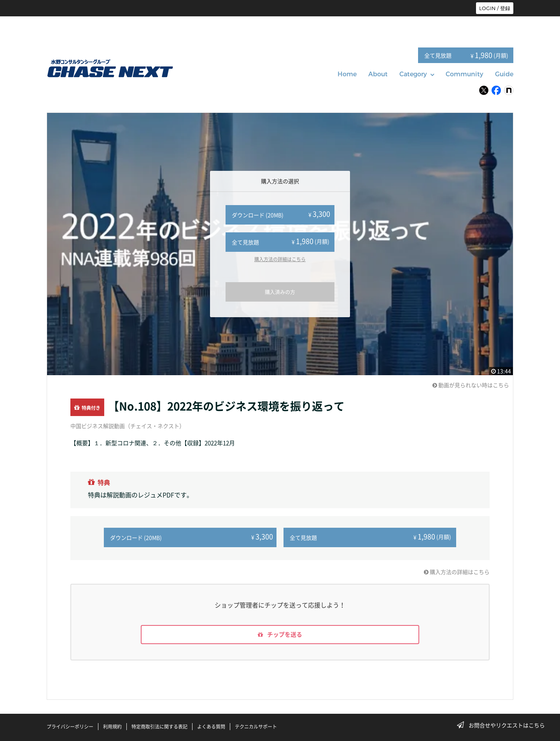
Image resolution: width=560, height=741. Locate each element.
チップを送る (280, 634)
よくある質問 (211, 727)
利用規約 (112, 727)
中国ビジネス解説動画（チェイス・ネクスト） (128, 426)
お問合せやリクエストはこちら (503, 725)
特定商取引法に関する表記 (159, 727)
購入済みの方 (280, 292)
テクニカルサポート (256, 727)
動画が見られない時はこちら (471, 385)
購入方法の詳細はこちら (280, 259)
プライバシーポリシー (70, 727)
